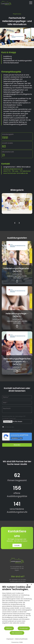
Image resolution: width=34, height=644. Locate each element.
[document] (17, 606)
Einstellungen (24, 628)
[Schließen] (31, 584)
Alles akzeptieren (17, 633)
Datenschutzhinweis (21, 639)
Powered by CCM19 (17, 642)
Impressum (10, 639)
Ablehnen (9, 628)
